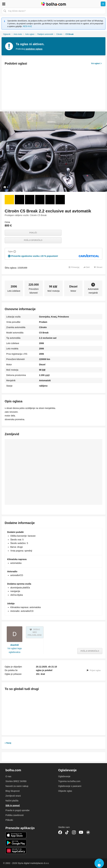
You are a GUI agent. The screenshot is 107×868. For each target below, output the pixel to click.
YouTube (81, 832)
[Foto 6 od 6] (60, 200)
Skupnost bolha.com (88, 832)
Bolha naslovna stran (53, 4)
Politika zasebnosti (15, 815)
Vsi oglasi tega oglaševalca (14, 650)
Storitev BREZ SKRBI (16, 781)
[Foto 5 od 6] (50, 200)
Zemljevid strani (13, 796)
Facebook (60, 832)
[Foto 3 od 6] (30, 200)
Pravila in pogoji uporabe (17, 810)
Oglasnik (7, 34)
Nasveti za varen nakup (17, 786)
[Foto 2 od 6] (20, 200)
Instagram (74, 832)
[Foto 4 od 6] (40, 200)
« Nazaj (8, 743)
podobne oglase (34, 49)
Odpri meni (4, 4)
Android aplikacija (16, 843)
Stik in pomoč (13, 805)
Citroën (59, 34)
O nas (8, 776)
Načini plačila (12, 801)
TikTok (67, 832)
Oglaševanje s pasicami (70, 786)
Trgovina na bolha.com (69, 781)
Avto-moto (18, 34)
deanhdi (15, 645)
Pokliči (33, 233)
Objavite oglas (65, 791)
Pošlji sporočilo (33, 240)
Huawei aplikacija (16, 851)
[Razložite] (15, 252)
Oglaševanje (64, 776)
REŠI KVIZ (27, 26)
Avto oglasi (30, 34)
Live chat (99, 863)
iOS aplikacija (16, 835)
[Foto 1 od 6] (9, 200)
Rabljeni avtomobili (45, 34)
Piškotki (9, 820)
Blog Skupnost (12, 791)
